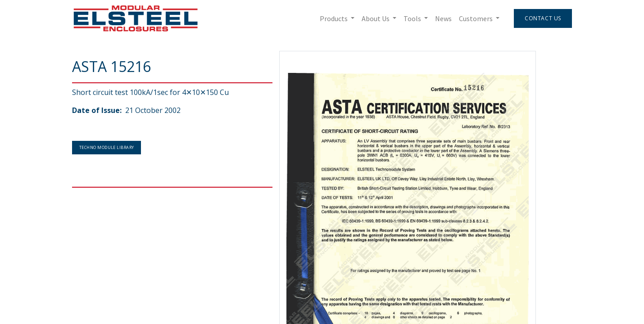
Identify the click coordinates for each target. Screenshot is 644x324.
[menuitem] (443, 18)
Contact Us (543, 18)
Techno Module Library (107, 147)
